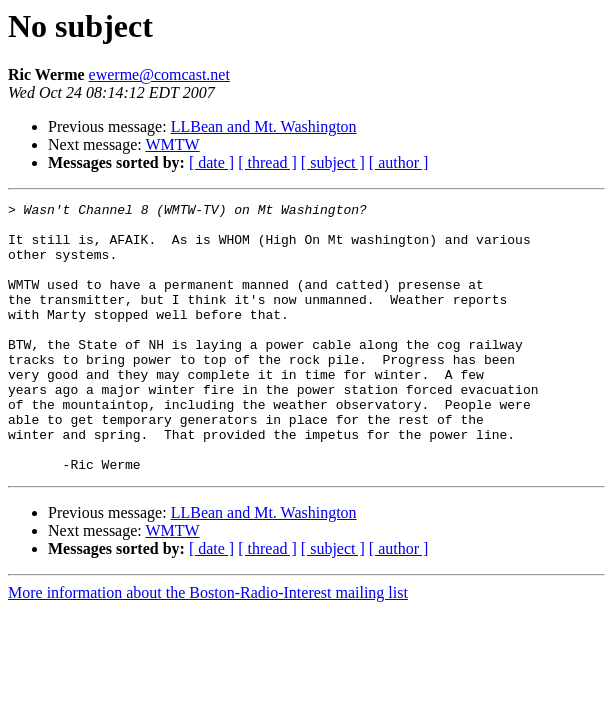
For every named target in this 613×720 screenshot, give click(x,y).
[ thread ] (267, 162)
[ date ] (211, 162)
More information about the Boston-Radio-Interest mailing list (208, 646)
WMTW (172, 144)
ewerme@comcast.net (159, 74)
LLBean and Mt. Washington (264, 126)
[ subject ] (333, 162)
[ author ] (399, 162)
